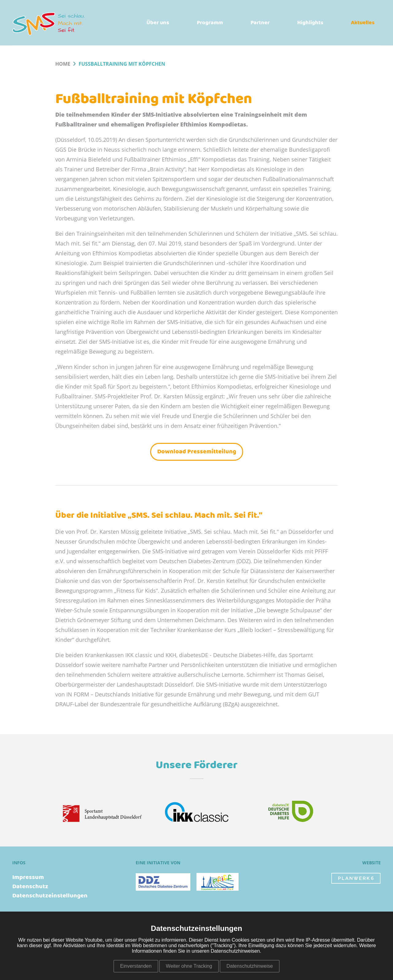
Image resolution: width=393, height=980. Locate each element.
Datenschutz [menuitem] (30, 887)
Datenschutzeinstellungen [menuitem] (50, 896)
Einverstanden (136, 966)
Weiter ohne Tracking (189, 966)
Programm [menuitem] (210, 23)
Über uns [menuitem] (158, 23)
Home (63, 64)
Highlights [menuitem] (310, 23)
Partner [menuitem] (260, 23)
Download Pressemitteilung (197, 452)
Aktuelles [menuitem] (363, 23)
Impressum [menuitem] (28, 877)
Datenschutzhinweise (249, 966)
